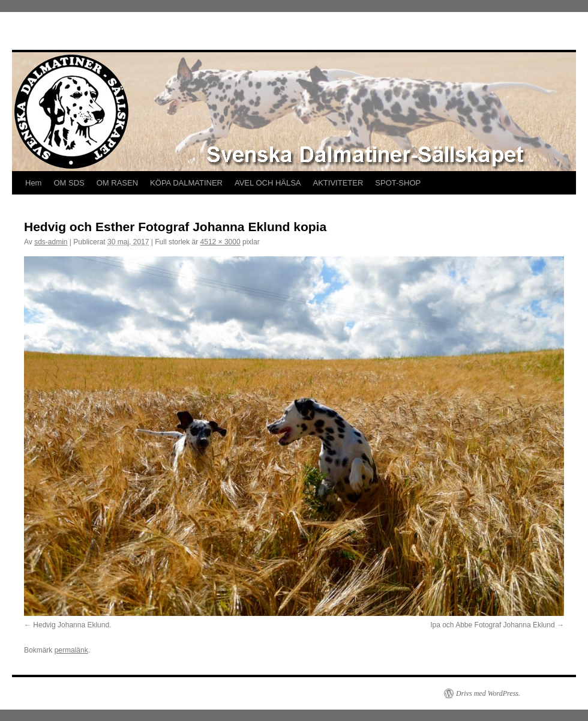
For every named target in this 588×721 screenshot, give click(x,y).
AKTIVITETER (338, 183)
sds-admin (51, 242)
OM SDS (69, 183)
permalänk (71, 650)
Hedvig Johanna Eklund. (72, 625)
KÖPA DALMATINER (186, 183)
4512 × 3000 (220, 242)
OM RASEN (117, 183)
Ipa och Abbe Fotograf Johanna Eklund (493, 625)
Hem (33, 183)
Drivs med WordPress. (488, 693)
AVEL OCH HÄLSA (268, 183)
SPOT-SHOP (398, 183)
